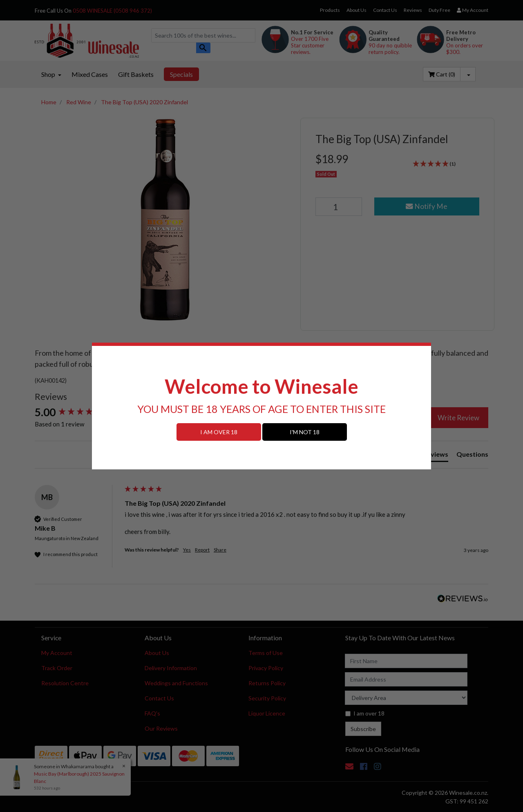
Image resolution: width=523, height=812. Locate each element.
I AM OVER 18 (219, 432)
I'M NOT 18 (305, 432)
